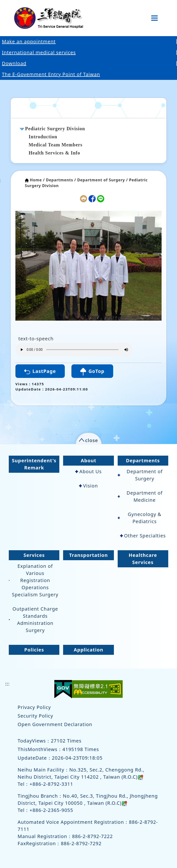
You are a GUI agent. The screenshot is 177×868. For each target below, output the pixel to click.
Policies (34, 650)
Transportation (88, 555)
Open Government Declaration (55, 724)
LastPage (40, 371)
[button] (89, 439)
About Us (88, 471)
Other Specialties (143, 536)
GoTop (92, 372)
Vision (88, 486)
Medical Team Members (56, 145)
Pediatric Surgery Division (55, 129)
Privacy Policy (34, 707)
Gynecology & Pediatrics (140, 518)
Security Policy (35, 716)
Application (89, 650)
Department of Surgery (140, 475)
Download (14, 63)
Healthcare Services (143, 559)
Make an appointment (29, 41)
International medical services (39, 52)
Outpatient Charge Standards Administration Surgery (33, 620)
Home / (37, 180)
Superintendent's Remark (34, 464)
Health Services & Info (54, 153)
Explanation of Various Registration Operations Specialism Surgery (34, 580)
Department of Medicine (140, 496)
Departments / (61, 180)
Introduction (43, 137)
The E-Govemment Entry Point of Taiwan (51, 74)
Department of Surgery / (103, 180)
